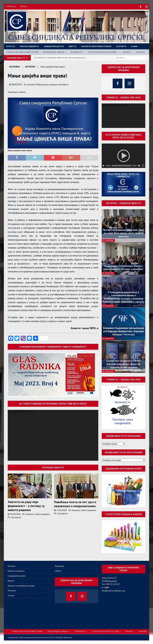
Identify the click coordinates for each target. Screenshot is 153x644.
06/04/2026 (109, 273)
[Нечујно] (139, 165)
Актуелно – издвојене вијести (124, 203)
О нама (134, 46)
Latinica (24, 6)
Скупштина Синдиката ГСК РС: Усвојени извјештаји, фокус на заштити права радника (123, 364)
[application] (53, 435)
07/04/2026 (109, 240)
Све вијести (63, 84)
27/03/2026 (62, 510)
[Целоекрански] (143, 165)
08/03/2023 (17, 84)
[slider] (121, 165)
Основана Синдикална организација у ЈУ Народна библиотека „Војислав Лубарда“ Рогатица (124, 331)
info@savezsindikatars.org (113, 590)
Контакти (121, 46)
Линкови (140, 52)
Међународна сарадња (54, 52)
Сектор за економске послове (102, 52)
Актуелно (31, 84)
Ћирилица (11, 6)
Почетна (11, 46)
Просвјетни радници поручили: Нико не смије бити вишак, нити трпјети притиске (123, 233)
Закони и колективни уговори (96, 46)
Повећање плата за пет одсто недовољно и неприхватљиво (75, 504)
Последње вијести (53, 467)
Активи (126, 52)
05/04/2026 (109, 306)
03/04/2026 (109, 338)
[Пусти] (104, 165)
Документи (76, 52)
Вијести (72, 46)
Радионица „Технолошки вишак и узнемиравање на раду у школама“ (124, 267)
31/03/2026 (15, 514)
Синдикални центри (54, 46)
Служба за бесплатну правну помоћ (22, 52)
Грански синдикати (29, 46)
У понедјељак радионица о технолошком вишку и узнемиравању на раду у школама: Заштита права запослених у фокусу (124, 297)
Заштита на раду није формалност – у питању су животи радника (26, 506)
